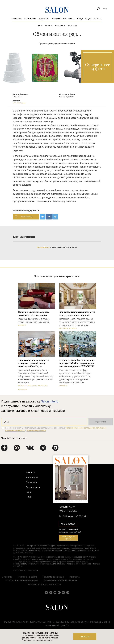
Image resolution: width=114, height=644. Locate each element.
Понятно (85, 637)
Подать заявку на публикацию (21, 580)
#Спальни (73, 328)
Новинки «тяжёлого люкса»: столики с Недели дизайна (34, 313)
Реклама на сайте (27, 577)
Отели (49, 26)
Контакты (75, 577)
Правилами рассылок (36, 430)
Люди (88, 19)
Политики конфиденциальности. (37, 640)
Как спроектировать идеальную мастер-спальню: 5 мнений (77, 313)
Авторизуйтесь (43, 247)
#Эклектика (43, 386)
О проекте (7, 577)
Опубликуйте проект (68, 538)
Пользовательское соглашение (60, 580)
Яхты (40, 26)
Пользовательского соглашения (80, 428)
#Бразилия (22, 389)
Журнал (98, 19)
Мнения (72, 26)
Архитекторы (59, 19)
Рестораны (60, 26)
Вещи (80, 19)
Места (72, 19)
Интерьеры (30, 19)
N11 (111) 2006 (19, 103)
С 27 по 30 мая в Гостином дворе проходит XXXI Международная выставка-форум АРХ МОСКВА (77, 363)
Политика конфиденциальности (44, 584)
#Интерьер (64, 328)
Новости (17, 19)
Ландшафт (44, 19)
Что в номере (68, 524)
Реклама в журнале (53, 577)
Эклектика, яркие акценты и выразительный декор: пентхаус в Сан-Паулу (33, 363)
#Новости (22, 325)
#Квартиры (32, 386)
